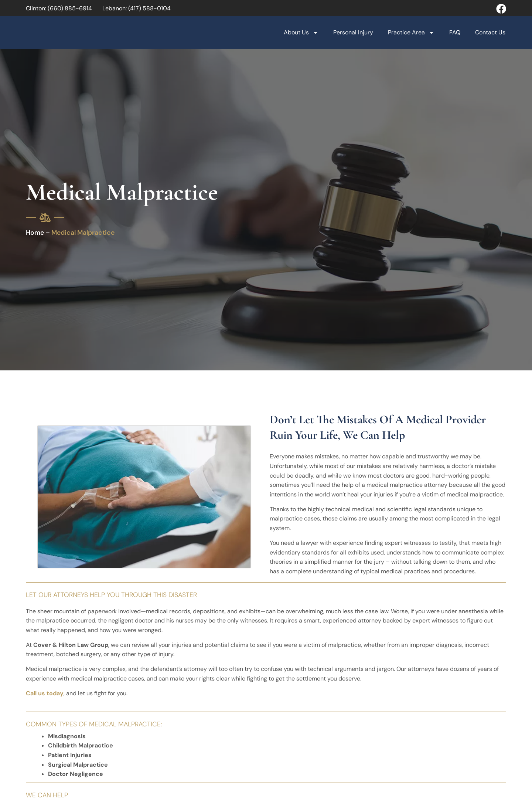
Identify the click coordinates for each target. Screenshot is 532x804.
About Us (301, 33)
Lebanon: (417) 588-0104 (137, 8)
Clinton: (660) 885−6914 (59, 8)
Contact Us (490, 32)
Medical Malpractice (83, 233)
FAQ (455, 32)
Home (35, 233)
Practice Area (411, 33)
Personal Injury (353, 32)
